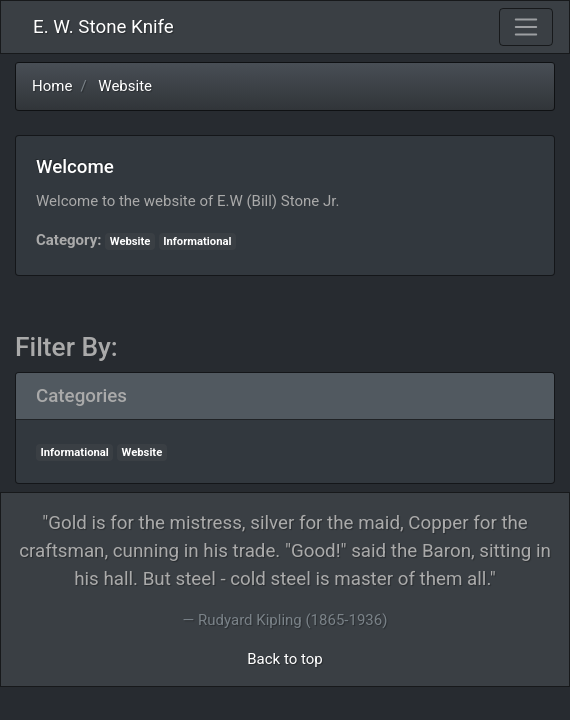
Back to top (284, 659)
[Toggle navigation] (526, 27)
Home (52, 86)
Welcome (75, 167)
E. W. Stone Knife (103, 27)
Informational (197, 241)
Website (125, 86)
